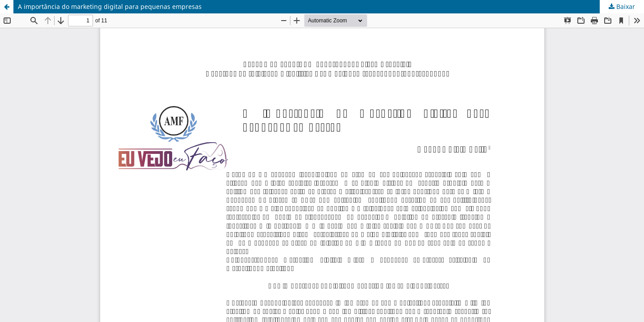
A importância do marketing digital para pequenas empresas (110, 6)
